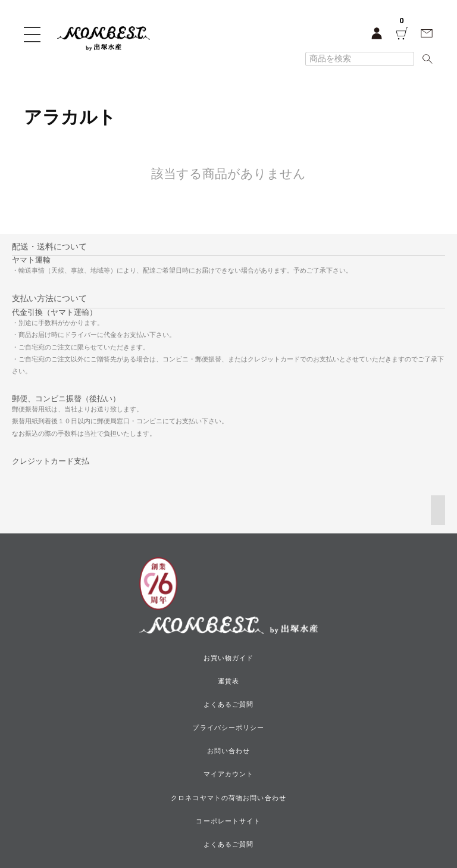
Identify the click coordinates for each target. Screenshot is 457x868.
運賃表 (228, 681)
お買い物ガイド (229, 658)
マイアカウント (229, 774)
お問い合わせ (229, 751)
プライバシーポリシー (228, 728)
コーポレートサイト (228, 821)
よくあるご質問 (229, 704)
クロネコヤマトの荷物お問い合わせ (228, 798)
